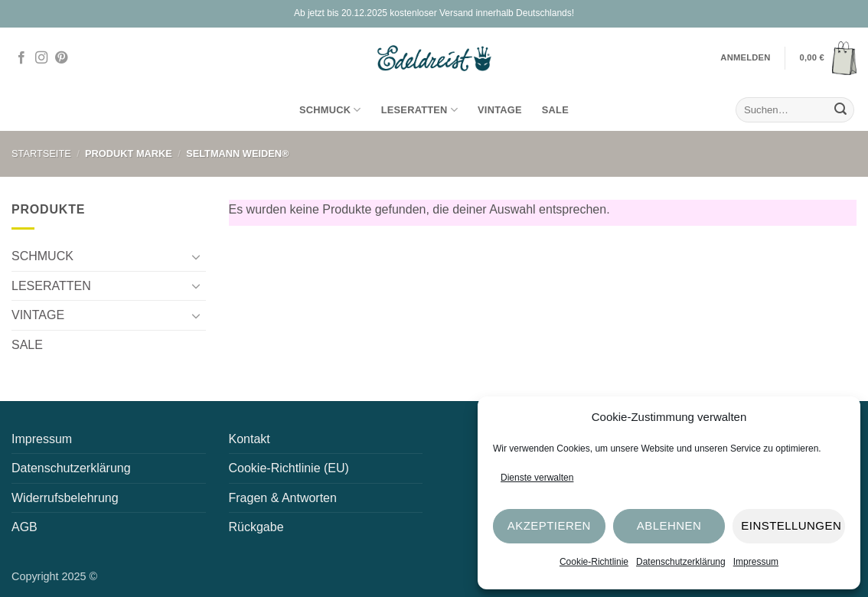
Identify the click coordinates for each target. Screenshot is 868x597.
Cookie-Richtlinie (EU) (289, 468)
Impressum (756, 562)
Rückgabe (256, 527)
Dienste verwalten (537, 478)
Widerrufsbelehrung (65, 498)
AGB (24, 527)
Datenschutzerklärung (681, 562)
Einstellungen (791, 525)
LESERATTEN (419, 110)
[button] (828, 58)
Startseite (41, 153)
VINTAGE (500, 110)
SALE (555, 110)
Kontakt (250, 439)
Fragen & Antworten (283, 498)
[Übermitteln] (840, 110)
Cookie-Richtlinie (594, 562)
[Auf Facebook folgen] (21, 58)
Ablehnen (669, 525)
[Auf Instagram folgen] (41, 58)
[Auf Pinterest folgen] (61, 58)
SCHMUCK (330, 110)
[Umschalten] (197, 256)
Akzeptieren (549, 525)
